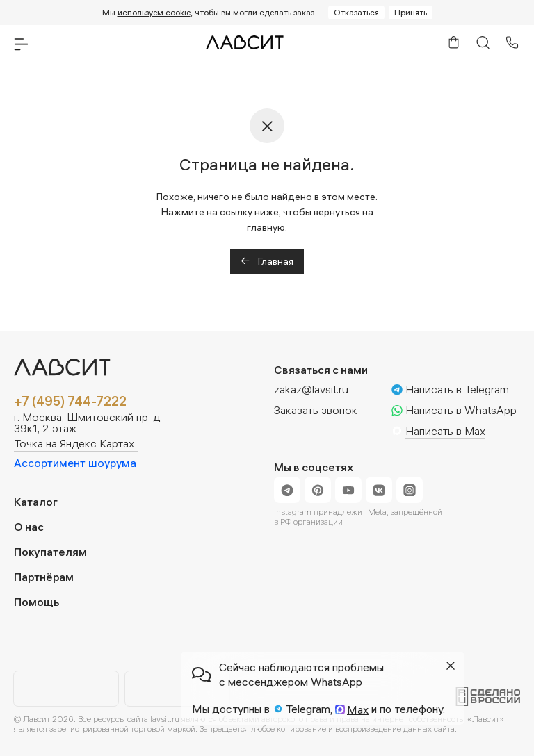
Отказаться (356, 12)
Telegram (308, 709)
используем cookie (154, 12)
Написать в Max (445, 432)
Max (358, 709)
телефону (419, 709)
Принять (411, 12)
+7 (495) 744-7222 (70, 402)
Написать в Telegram (457, 390)
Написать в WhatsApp (461, 411)
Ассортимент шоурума (75, 463)
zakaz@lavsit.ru (311, 389)
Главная (267, 261)
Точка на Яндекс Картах (74, 444)
